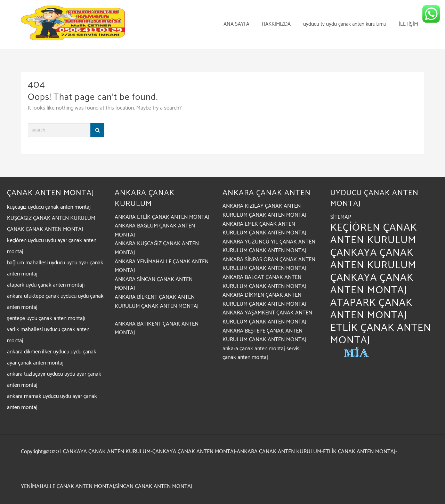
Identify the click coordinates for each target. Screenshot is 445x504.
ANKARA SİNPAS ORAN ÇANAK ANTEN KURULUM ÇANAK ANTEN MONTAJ (269, 264)
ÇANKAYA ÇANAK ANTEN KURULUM (373, 259)
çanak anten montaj (245, 357)
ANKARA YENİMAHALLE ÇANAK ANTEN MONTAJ (162, 266)
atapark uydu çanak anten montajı (46, 285)
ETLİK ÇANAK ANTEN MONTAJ (381, 334)
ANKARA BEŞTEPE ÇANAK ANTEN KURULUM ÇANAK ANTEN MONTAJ (264, 335)
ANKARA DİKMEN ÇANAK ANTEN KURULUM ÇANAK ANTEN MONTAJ (264, 300)
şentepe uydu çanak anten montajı (46, 318)
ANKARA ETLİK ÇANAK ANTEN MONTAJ (162, 217)
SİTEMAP (341, 217)
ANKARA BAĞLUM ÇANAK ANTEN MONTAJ (155, 230)
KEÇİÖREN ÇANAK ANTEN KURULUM (374, 234)
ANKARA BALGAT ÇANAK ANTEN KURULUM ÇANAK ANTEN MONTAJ (264, 282)
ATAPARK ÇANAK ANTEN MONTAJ (371, 309)
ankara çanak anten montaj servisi (261, 349)
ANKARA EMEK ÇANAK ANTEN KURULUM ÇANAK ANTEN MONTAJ (264, 229)
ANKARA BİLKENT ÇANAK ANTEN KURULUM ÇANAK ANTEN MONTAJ (157, 302)
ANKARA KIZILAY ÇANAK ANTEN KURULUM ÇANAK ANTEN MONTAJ (264, 211)
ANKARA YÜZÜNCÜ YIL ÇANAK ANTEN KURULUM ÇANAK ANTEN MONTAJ (269, 246)
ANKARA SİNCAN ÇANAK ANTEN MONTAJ (154, 284)
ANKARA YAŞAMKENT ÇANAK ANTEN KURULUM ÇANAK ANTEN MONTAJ (267, 317)
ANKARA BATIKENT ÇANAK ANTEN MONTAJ (157, 329)
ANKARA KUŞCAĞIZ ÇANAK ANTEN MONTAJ (157, 248)
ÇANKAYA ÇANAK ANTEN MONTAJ (372, 284)
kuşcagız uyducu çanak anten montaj (49, 207)
